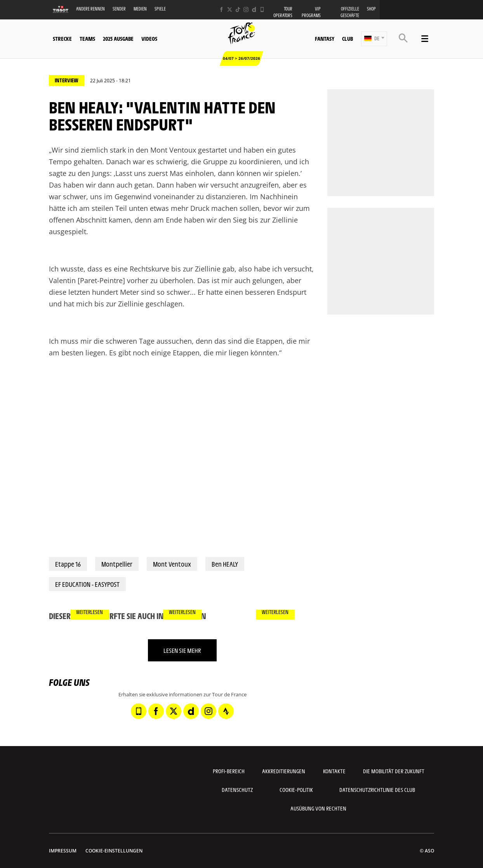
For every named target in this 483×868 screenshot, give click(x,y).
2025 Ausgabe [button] (118, 38)
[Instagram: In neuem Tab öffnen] (246, 10)
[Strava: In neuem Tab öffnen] (226, 711)
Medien (140, 9)
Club (347, 38)
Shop (371, 9)
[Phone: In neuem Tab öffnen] (262, 10)
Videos (149, 38)
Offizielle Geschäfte (350, 12)
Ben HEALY (225, 564)
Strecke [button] (62, 38)
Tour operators (283, 12)
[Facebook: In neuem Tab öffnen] (222, 10)
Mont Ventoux (172, 564)
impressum (63, 851)
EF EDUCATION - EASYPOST (87, 584)
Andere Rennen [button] (90, 9)
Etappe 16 (68, 564)
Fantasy (325, 38)
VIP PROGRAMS (311, 12)
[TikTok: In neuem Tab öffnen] (238, 10)
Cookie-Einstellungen (114, 851)
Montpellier (117, 564)
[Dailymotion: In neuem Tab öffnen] (254, 10)
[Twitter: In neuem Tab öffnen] (230, 10)
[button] (374, 39)
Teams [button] (87, 38)
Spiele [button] (160, 9)
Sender (119, 9)
